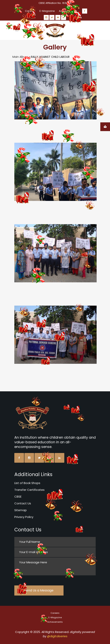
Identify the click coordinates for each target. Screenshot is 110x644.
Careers (55, 613)
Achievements (55, 622)
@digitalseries (57, 636)
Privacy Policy (24, 517)
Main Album (20, 57)
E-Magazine (47, 11)
